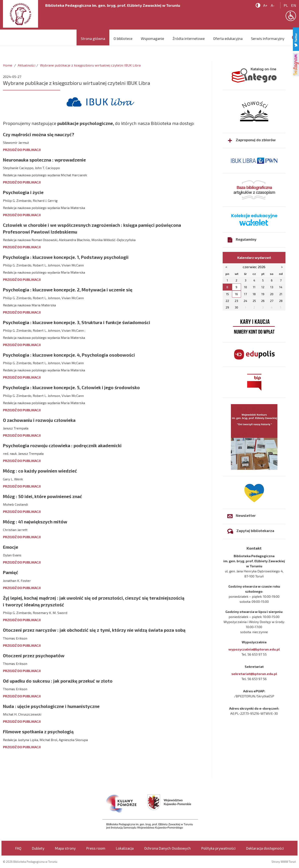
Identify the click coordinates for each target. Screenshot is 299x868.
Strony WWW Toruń (284, 862)
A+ (265, 5)
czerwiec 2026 (254, 267)
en (294, 5)
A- (273, 5)
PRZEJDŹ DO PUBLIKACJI (22, 150)
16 (236, 294)
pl (286, 5)
